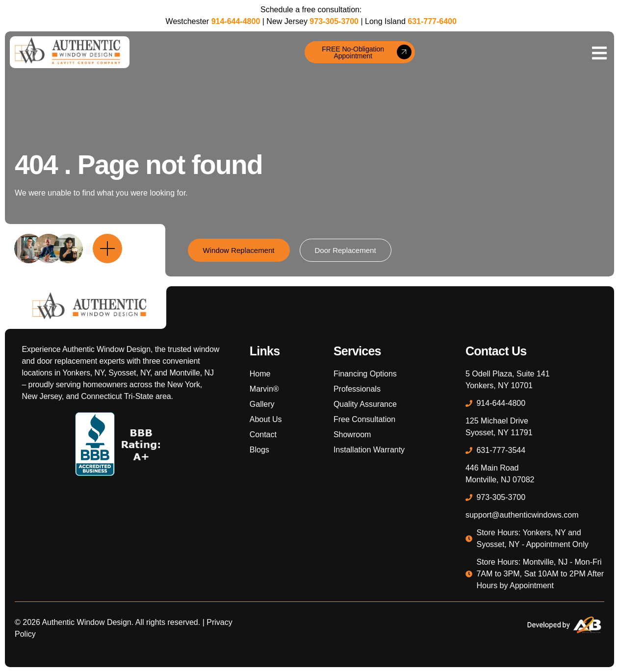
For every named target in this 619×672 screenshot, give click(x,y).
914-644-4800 (236, 21)
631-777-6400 (432, 21)
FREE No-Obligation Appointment (366, 52)
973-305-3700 (334, 21)
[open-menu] (599, 52)
